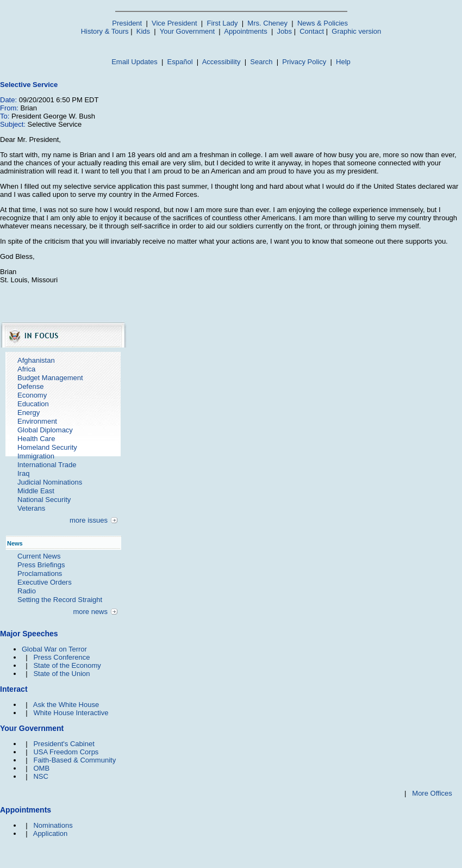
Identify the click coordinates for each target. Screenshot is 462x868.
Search (261, 62)
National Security (44, 500)
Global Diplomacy (45, 430)
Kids (143, 31)
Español (180, 62)
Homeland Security (47, 447)
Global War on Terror (54, 649)
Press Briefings (41, 565)
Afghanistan (36, 360)
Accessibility (221, 62)
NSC (40, 776)
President (127, 23)
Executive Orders (45, 582)
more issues (89, 520)
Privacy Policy (304, 62)
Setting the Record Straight (60, 600)
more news (90, 612)
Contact (312, 31)
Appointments (246, 31)
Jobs (285, 31)
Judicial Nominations (50, 482)
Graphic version (356, 31)
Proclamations (40, 573)
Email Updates (135, 62)
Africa (26, 369)
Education (33, 404)
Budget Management (50, 378)
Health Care (36, 439)
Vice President (174, 23)
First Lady (222, 23)
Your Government (187, 31)
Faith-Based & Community (74, 760)
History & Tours (105, 31)
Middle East (36, 491)
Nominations (53, 825)
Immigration (36, 456)
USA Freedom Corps (66, 752)
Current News (39, 556)
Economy (32, 395)
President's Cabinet (64, 744)
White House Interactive (71, 713)
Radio (27, 591)
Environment (37, 421)
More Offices (432, 793)
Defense (30, 386)
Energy (29, 413)
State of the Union (61, 674)
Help (343, 62)
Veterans (31, 508)
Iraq (23, 473)
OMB (41, 768)
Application (51, 833)
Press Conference (61, 657)
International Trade (47, 465)
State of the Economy (67, 665)
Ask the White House (66, 705)
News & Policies (323, 23)
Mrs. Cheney (267, 23)
